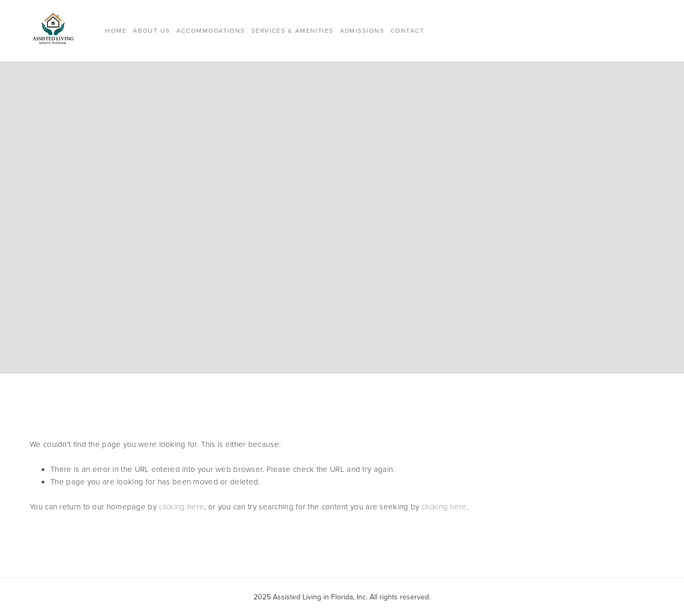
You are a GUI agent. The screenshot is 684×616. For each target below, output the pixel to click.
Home (116, 30)
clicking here (181, 506)
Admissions (362, 30)
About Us (151, 30)
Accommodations (211, 30)
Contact (407, 30)
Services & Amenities (293, 30)
